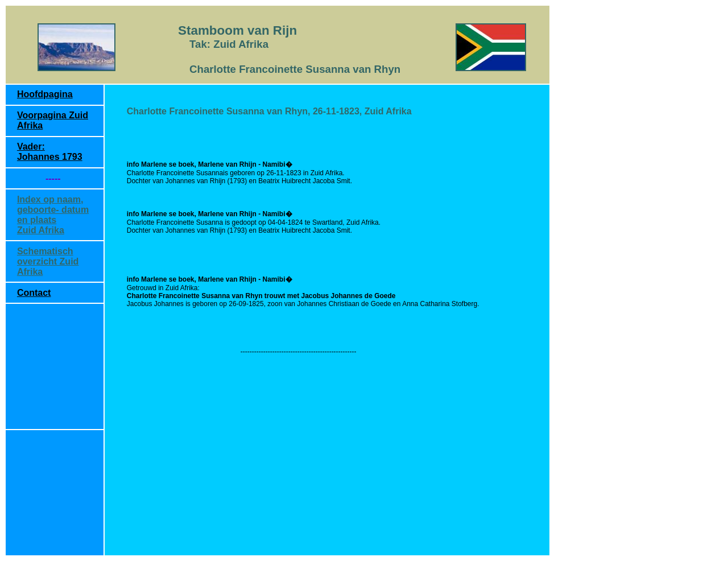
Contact (34, 293)
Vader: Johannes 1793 (50, 152)
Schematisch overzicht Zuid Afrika (48, 261)
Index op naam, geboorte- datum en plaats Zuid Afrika (53, 215)
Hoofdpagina (45, 94)
